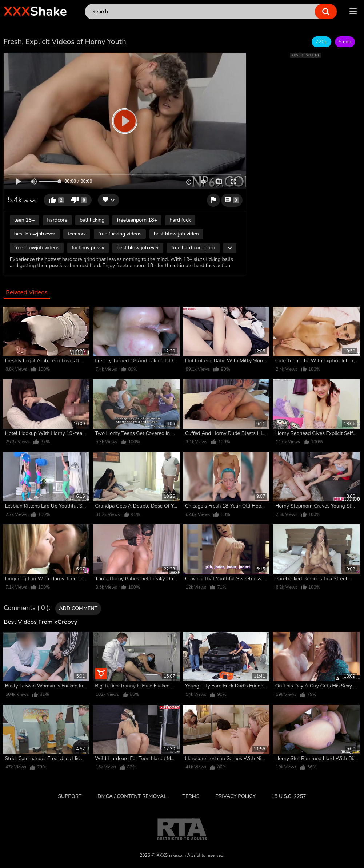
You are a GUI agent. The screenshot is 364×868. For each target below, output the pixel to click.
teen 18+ (25, 220)
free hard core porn (193, 248)
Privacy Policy (235, 796)
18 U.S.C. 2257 (289, 796)
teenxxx (77, 234)
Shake (35, 11)
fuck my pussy (88, 248)
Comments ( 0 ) (26, 608)
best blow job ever (138, 248)
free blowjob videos (37, 248)
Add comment (78, 608)
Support (70, 796)
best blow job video (176, 234)
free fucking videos (120, 234)
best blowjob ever (35, 234)
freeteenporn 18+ (137, 220)
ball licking (92, 220)
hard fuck (180, 220)
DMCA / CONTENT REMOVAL (132, 796)
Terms (191, 796)
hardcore (57, 220)
